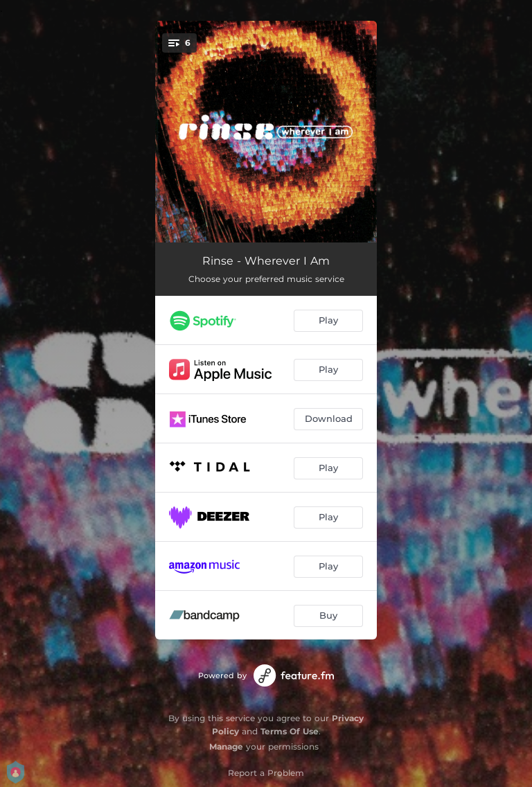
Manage (226, 746)
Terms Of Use (290, 731)
